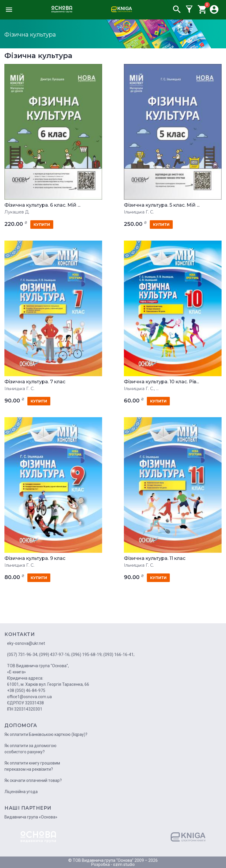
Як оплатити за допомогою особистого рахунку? (30, 749)
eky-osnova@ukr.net (26, 643)
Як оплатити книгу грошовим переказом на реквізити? (32, 766)
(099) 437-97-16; (55, 655)
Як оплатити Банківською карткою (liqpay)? (46, 734)
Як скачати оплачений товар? (33, 780)
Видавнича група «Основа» (31, 817)
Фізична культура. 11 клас (155, 558)
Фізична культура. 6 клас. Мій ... (42, 205)
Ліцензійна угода (21, 792)
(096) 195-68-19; (87, 655)
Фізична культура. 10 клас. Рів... (161, 382)
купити (42, 225)
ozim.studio (124, 864)
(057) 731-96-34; (23, 655)
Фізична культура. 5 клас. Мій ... (162, 205)
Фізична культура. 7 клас (35, 382)
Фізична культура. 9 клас (35, 558)
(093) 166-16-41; (119, 655)
